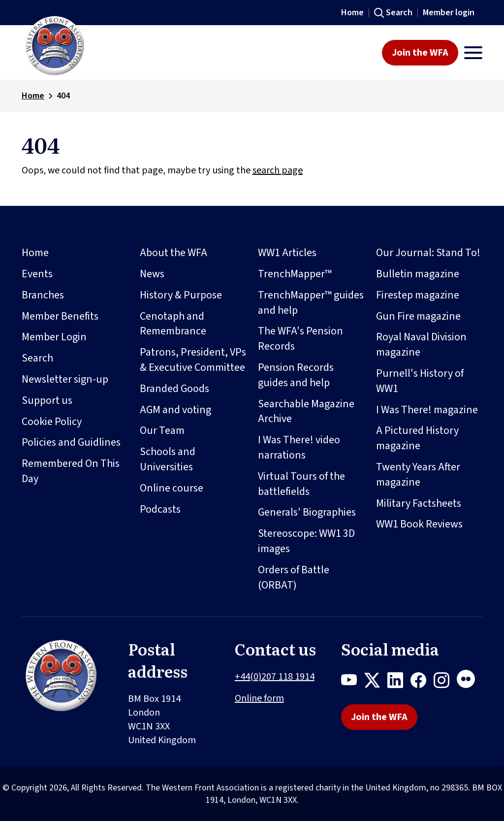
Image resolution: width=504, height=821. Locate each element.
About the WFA (173, 253)
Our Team (162, 430)
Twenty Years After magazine (418, 475)
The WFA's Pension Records (300, 339)
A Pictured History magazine (417, 438)
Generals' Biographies (307, 512)
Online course (172, 488)
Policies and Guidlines (71, 442)
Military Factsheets (419, 503)
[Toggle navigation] (473, 53)
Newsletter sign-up (65, 379)
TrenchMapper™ (295, 274)
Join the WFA (420, 53)
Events (37, 274)
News (152, 274)
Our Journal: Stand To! (428, 253)
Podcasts (160, 509)
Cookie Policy (52, 422)
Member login (449, 13)
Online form (259, 698)
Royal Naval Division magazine (421, 345)
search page (278, 170)
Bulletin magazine (418, 274)
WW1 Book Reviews (419, 524)
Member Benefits (60, 316)
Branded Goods (174, 389)
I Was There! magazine (427, 410)
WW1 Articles (287, 253)
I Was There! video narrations (299, 447)
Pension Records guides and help (296, 375)
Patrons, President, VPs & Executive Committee (193, 360)
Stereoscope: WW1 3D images (306, 541)
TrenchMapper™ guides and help (311, 303)
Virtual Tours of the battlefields (301, 484)
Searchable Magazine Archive (306, 411)
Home (352, 13)
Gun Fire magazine (418, 316)
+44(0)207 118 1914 (275, 677)
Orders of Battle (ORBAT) (294, 577)
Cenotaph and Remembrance (173, 324)
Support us (47, 400)
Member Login (54, 337)
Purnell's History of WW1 (420, 381)
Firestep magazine (418, 295)
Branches (43, 295)
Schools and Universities (168, 459)
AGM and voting (175, 410)
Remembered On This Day (71, 471)
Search (399, 13)
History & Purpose (181, 295)
